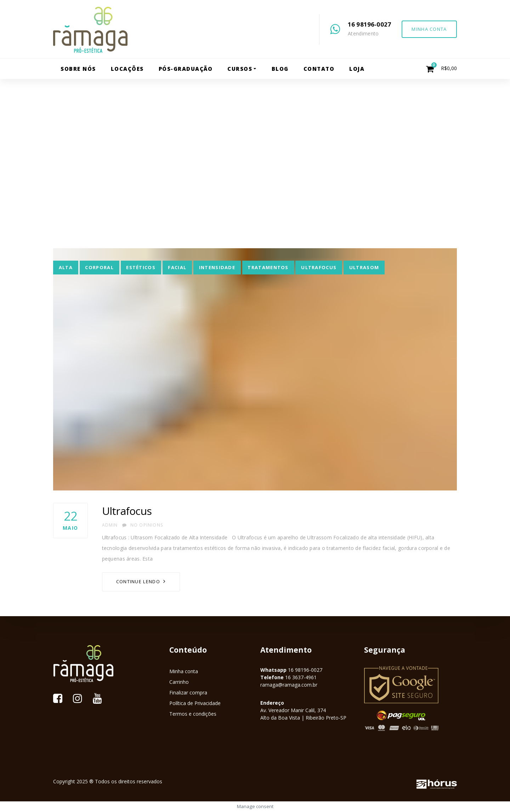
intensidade (217, 267)
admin (110, 525)
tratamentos (268, 267)
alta (66, 267)
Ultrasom (364, 267)
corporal (99, 267)
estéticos (141, 267)
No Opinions (143, 525)
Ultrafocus (127, 511)
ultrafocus (319, 267)
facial (177, 267)
